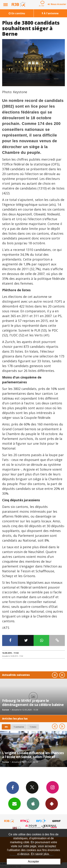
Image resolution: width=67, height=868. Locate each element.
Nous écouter (59, 4)
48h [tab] (6, 727)
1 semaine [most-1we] (19, 727)
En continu (17, 13)
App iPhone (33, 804)
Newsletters (14, 804)
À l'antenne (50, 13)
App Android (52, 804)
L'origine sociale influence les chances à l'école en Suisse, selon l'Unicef (33, 755)
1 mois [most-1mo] (33, 727)
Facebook (13, 788)
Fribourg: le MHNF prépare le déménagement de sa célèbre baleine (33, 702)
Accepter (33, 861)
